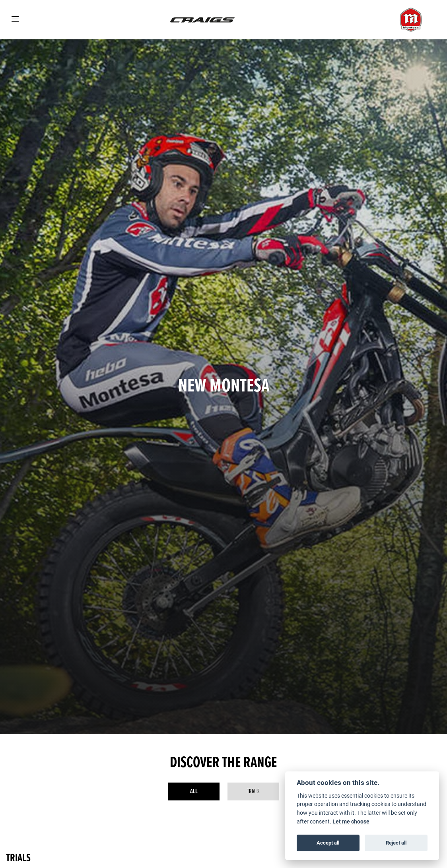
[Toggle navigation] (15, 20)
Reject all (396, 843)
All (194, 791)
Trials (253, 791)
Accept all (328, 843)
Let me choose (351, 821)
